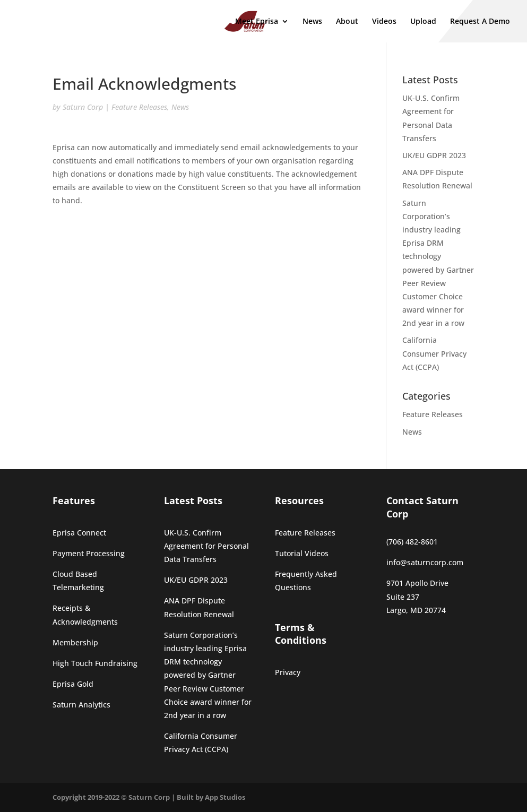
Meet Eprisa (257, 22)
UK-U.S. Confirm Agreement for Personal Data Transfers (206, 546)
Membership (75, 642)
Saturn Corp (83, 107)
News (312, 22)
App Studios (225, 797)
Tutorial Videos (302, 553)
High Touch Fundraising (95, 663)
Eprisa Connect (79, 533)
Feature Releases (139, 107)
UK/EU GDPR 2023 (434, 155)
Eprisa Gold (73, 684)
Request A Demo (480, 22)
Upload (423, 22)
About (347, 22)
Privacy (288, 672)
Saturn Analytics (81, 705)
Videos (384, 22)
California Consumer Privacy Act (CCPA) (434, 353)
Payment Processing (89, 553)
